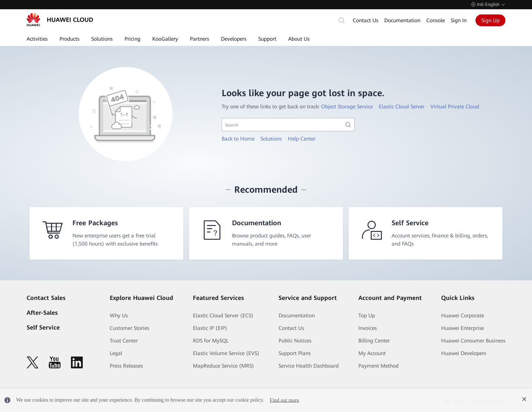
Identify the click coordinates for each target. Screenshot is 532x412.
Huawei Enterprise (463, 328)
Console (436, 20)
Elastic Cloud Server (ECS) (223, 315)
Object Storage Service (347, 107)
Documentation (402, 20)
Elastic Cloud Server (402, 107)
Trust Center (124, 341)
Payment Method (378, 366)
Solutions (271, 139)
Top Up (367, 315)
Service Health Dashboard (309, 366)
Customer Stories (129, 328)
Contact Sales (46, 298)
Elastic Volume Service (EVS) (226, 353)
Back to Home (238, 139)
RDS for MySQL (211, 341)
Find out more (284, 400)
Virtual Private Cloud (455, 107)
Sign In (459, 20)
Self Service (43, 327)
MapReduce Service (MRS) (224, 366)
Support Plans (295, 353)
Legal (116, 353)
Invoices (368, 328)
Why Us (119, 315)
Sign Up (490, 20)
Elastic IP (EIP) (210, 328)
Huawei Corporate (463, 315)
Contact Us (366, 20)
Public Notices (295, 341)
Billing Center (374, 341)
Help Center (302, 139)
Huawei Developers (464, 353)
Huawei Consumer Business (473, 341)
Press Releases (126, 366)
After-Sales (42, 313)
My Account (372, 353)
